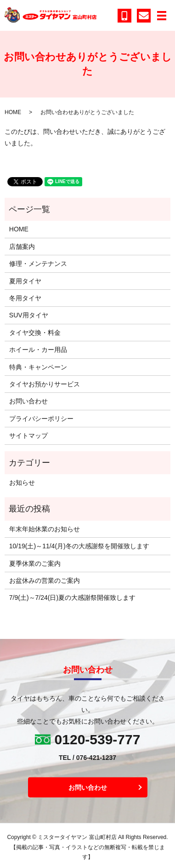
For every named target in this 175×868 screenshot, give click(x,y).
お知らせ (22, 483)
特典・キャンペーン (38, 367)
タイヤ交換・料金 (35, 333)
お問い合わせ (28, 401)
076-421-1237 (96, 758)
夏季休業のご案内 (35, 563)
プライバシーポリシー (41, 419)
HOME (13, 112)
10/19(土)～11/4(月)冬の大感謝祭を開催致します (79, 546)
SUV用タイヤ (29, 315)
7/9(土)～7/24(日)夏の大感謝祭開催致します (72, 598)
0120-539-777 (98, 739)
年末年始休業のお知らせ (45, 529)
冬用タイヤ (25, 298)
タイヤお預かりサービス (45, 384)
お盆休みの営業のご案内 (45, 581)
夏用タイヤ (25, 281)
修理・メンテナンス (38, 264)
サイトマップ (28, 436)
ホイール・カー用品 (38, 350)
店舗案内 (22, 247)
